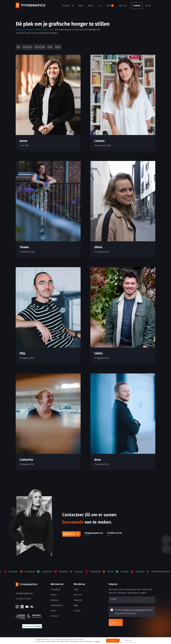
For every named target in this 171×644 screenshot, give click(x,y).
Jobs (110, 6)
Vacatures (78, 600)
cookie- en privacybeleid (135, 610)
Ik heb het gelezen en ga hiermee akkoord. (134, 612)
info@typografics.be (24, 593)
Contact (137, 6)
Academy (55, 600)
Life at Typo (40, 47)
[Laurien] (123, 103)
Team (81, 6)
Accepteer (113, 641)
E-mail (113, 599)
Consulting (55, 589)
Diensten (66, 6)
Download (27, 47)
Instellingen (128, 641)
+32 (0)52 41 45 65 (23, 599)
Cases (90, 6)
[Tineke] (48, 209)
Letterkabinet (57, 605)
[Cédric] (123, 315)
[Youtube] (27, 607)
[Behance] (32, 607)
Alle (18, 47)
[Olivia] (123, 209)
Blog (100, 6)
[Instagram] (17, 607)
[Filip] (48, 315)
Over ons (123, 6)
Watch (58, 47)
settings (97, 642)
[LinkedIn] (22, 607)
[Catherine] (48, 422)
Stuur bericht (69, 534)
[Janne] (48, 103)
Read (50, 47)
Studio (53, 595)
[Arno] (123, 422)
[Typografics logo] (30, 6)
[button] (150, 6)
